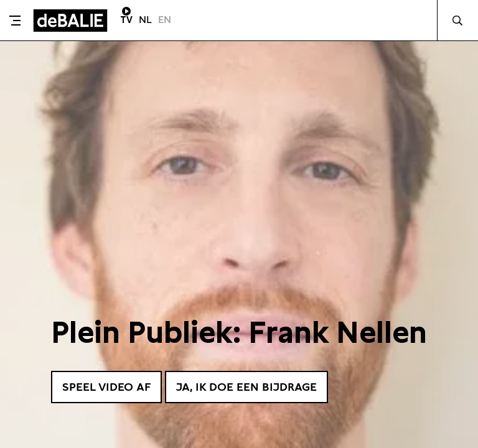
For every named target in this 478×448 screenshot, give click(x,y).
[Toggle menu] (15, 21)
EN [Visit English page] (165, 20)
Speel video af (106, 387)
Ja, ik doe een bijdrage (246, 387)
